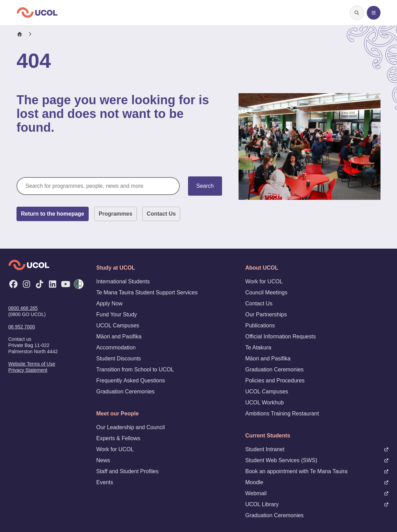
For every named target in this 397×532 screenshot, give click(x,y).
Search (205, 186)
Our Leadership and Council (130, 427)
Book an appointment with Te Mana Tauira (317, 471)
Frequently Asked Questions (131, 381)
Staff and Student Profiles (127, 471)
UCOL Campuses (118, 325)
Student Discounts (119, 359)
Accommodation (116, 348)
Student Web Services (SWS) (317, 460)
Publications (260, 325)
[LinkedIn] (53, 284)
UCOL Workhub (265, 403)
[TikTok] (40, 284)
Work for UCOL (115, 449)
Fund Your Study (117, 314)
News (103, 460)
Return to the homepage (53, 214)
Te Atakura (258, 348)
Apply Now (109, 303)
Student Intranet (317, 449)
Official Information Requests (281, 336)
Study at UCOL (116, 268)
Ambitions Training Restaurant (282, 414)
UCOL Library (317, 504)
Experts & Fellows (118, 438)
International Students (123, 281)
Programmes (115, 214)
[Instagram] (26, 284)
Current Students (268, 436)
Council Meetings (267, 292)
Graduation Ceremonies (125, 392)
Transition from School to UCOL (135, 370)
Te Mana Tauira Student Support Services (147, 292)
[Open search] (357, 13)
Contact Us (161, 214)
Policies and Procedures (275, 381)
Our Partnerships (266, 314)
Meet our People (118, 414)
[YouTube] (66, 284)
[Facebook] (13, 284)
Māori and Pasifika (119, 336)
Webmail (317, 493)
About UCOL (262, 268)
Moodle (317, 482)
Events (105, 482)
